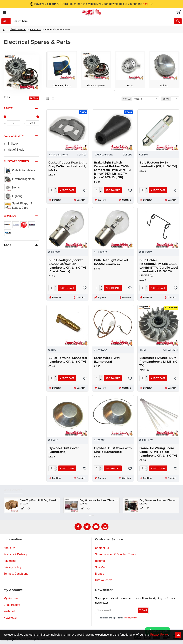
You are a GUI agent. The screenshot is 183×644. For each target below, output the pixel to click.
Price (8, 108)
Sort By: (127, 99)
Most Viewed (13, 490)
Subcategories (16, 161)
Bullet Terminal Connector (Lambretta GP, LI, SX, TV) (68, 360)
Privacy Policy (159, 635)
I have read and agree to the (116, 618)
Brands (10, 216)
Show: (166, 99)
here (145, 4)
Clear (35, 98)
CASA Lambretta (58, 155)
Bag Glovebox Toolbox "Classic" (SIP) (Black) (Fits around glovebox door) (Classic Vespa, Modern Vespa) (159, 500)
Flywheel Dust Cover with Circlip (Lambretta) (113, 450)
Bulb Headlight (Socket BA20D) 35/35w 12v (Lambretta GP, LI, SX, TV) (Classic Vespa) (67, 266)
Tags (7, 245)
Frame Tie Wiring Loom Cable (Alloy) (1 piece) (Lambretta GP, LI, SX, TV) (158, 452)
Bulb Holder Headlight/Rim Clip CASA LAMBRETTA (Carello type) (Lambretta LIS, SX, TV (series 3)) (159, 267)
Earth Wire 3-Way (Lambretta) (107, 360)
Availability (14, 136)
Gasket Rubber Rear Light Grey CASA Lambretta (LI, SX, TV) (68, 166)
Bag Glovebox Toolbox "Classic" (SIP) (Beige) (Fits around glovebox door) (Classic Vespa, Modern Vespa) (99, 500)
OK (178, 635)
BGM (143, 350)
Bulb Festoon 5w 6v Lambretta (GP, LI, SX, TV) (158, 164)
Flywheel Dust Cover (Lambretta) (64, 450)
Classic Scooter (18, 29)
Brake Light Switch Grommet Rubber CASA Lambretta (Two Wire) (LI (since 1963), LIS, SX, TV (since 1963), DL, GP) (113, 170)
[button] (112, 91)
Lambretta (35, 29)
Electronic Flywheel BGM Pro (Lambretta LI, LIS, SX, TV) (158, 362)
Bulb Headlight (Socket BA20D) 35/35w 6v (111, 262)
